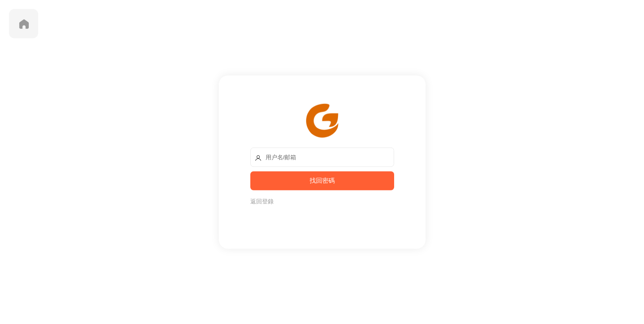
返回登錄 (262, 201)
